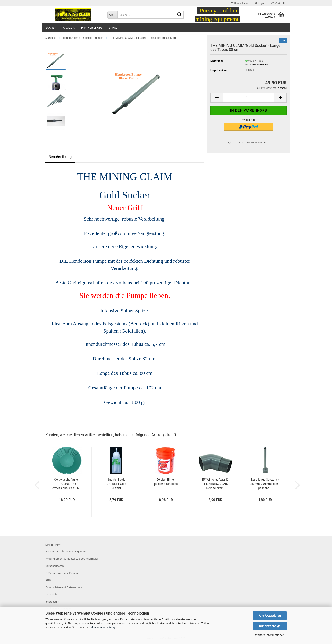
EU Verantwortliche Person (62, 573)
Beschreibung (60, 157)
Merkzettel (279, 3)
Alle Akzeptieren (270, 616)
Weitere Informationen (270, 635)
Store (113, 28)
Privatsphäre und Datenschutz (64, 587)
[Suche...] (112, 15)
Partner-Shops (92, 28)
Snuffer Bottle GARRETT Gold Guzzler (116, 484)
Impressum (52, 602)
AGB (48, 580)
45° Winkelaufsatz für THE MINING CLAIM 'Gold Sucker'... (215, 484)
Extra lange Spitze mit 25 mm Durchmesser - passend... (265, 484)
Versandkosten (55, 566)
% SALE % (69, 28)
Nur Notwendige (270, 626)
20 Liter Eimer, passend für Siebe (166, 482)
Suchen (51, 28)
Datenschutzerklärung (102, 627)
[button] (240, 3)
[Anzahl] (249, 98)
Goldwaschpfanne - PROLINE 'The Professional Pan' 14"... (67, 484)
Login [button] (260, 3)
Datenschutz (53, 595)
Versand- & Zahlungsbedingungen (66, 552)
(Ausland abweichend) (257, 65)
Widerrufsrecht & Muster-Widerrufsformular (72, 559)
